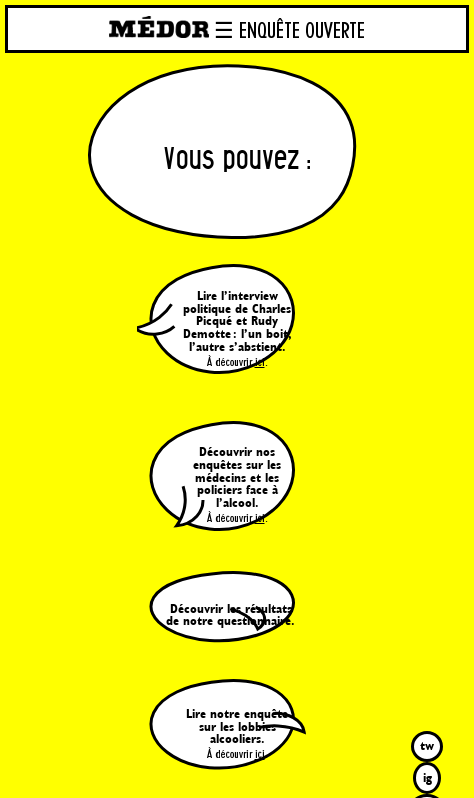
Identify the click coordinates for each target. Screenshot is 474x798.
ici (260, 362)
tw (427, 745)
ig (427, 777)
